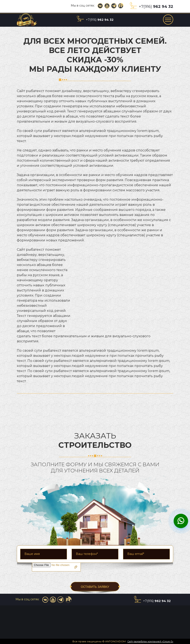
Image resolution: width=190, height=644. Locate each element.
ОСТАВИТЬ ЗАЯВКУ (95, 587)
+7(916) (156, 7)
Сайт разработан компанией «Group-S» (150, 641)
